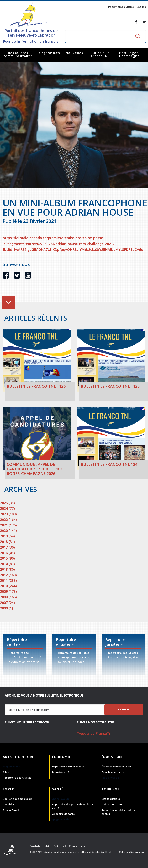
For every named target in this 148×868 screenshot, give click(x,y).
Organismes (50, 53)
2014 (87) (7, 564)
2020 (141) (8, 530)
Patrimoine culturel (121, 7)
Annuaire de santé (63, 814)
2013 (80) (7, 569)
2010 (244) (8, 586)
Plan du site (77, 846)
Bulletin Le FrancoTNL (100, 54)
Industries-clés (61, 772)
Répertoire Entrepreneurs (68, 767)
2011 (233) (8, 580)
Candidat (9, 804)
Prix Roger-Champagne (129, 54)
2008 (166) (8, 597)
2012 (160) (8, 575)
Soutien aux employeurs (18, 799)
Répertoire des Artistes (17, 778)
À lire (6, 772)
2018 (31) (7, 542)
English (141, 7)
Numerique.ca (137, 852)
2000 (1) (6, 608)
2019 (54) (7, 536)
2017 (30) (7, 547)
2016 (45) (7, 553)
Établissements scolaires (116, 767)
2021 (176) (8, 525)
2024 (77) (7, 508)
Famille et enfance (113, 772)
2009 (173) (8, 591)
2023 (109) (8, 514)
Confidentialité (40, 846)
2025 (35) (7, 503)
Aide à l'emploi (12, 810)
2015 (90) (7, 558)
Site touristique (111, 799)
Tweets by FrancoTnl (95, 733)
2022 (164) (8, 520)
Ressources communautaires (18, 54)
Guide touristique (112, 804)
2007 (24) (7, 603)
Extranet (60, 846)
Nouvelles (74, 53)
